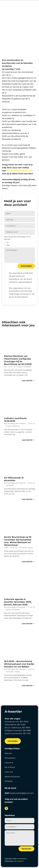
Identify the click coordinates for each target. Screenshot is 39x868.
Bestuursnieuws (12, 777)
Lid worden (13, 741)
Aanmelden (26, 266)
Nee (7, 245)
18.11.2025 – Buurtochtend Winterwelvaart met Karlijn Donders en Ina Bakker (19, 664)
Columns (9, 763)
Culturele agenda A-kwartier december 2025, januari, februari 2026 (18, 602)
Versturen (26, 849)
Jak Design (19, 861)
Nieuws (8, 753)
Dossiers (9, 781)
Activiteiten (20, 36)
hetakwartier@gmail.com (19, 171)
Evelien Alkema (16, 33)
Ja (6, 243)
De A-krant (10, 767)
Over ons (9, 772)
